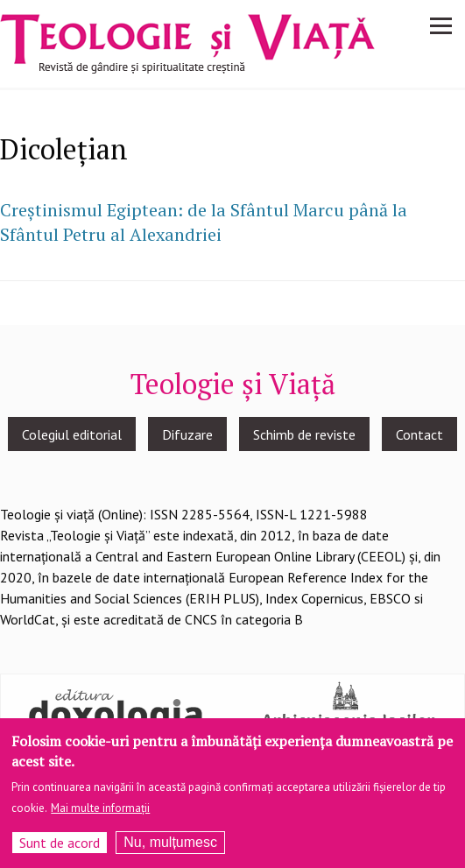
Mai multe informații (100, 808)
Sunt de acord (60, 843)
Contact (419, 434)
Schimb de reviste (304, 434)
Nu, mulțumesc (170, 842)
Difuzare (187, 434)
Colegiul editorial (72, 434)
